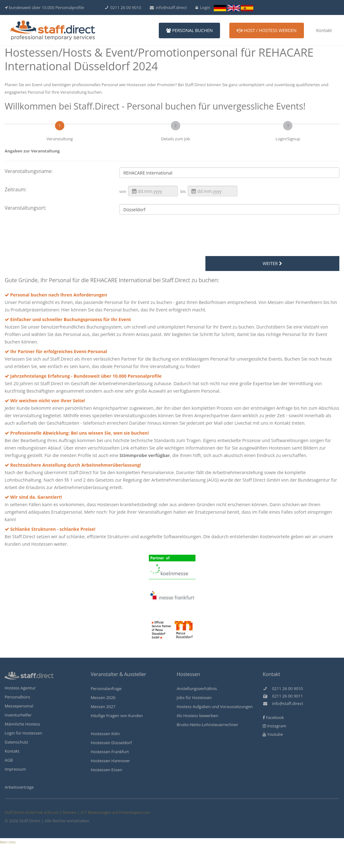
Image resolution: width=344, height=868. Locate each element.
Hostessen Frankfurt (110, 752)
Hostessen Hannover (110, 761)
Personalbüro (17, 697)
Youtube (273, 734)
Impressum (15, 769)
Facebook (273, 717)
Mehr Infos (8, 842)
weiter (272, 263)
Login (203, 7)
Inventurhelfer (18, 715)
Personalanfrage (106, 688)
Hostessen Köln (105, 734)
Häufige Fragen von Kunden (117, 716)
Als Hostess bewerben (198, 716)
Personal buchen (189, 30)
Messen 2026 (103, 698)
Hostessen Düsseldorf (111, 743)
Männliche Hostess (22, 724)
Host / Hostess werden (267, 30)
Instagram (274, 726)
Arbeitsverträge (19, 787)
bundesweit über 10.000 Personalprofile (44, 7)
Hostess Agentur (20, 688)
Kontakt (324, 30)
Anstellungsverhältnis (197, 688)
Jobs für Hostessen (194, 698)
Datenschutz (16, 742)
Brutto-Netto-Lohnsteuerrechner (208, 725)
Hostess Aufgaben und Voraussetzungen (215, 707)
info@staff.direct (168, 7)
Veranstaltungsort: (25, 208)
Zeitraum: (16, 189)
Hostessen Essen (106, 770)
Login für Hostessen (23, 733)
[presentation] (174, 236)
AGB (9, 760)
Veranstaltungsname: (29, 171)
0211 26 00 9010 (123, 7)
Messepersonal (19, 706)
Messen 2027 (103, 707)
